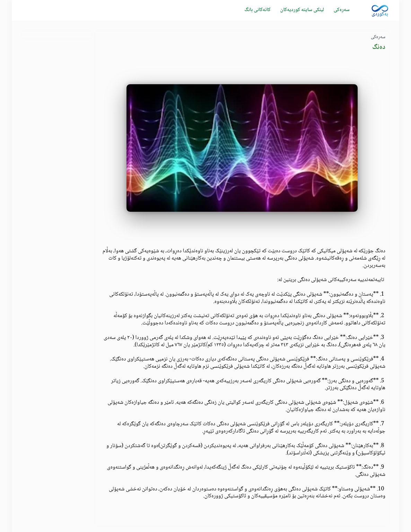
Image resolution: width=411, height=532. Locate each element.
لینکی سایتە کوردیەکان (302, 10)
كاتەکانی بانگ (257, 10)
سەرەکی (342, 10)
